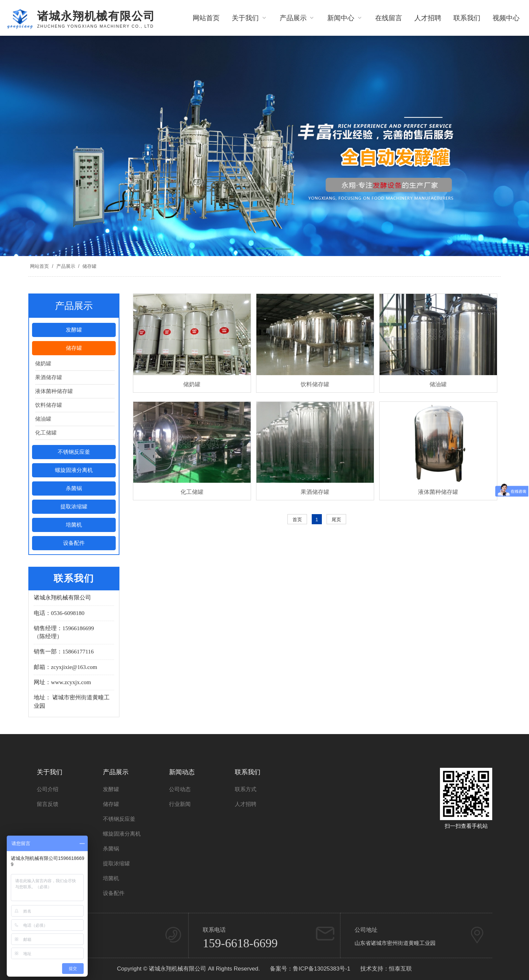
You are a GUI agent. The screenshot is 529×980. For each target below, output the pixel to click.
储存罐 (89, 266)
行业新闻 (180, 804)
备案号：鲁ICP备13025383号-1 (310, 969)
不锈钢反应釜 (74, 452)
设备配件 (74, 543)
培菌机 (74, 525)
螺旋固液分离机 (74, 470)
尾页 (336, 520)
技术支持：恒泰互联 (386, 969)
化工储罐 (46, 433)
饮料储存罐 (49, 405)
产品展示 (298, 18)
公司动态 (180, 789)
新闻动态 (182, 772)
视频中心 (506, 18)
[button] (246, 250)
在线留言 (389, 18)
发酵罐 (74, 330)
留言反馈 (48, 804)
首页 (297, 520)
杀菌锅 (74, 488)
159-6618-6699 (240, 943)
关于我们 (250, 18)
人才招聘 (428, 18)
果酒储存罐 (49, 377)
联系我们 (467, 18)
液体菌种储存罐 (54, 391)
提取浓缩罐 (74, 507)
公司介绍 (48, 789)
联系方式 (246, 789)
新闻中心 (345, 18)
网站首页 (206, 18)
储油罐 (43, 419)
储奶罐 (43, 363)
